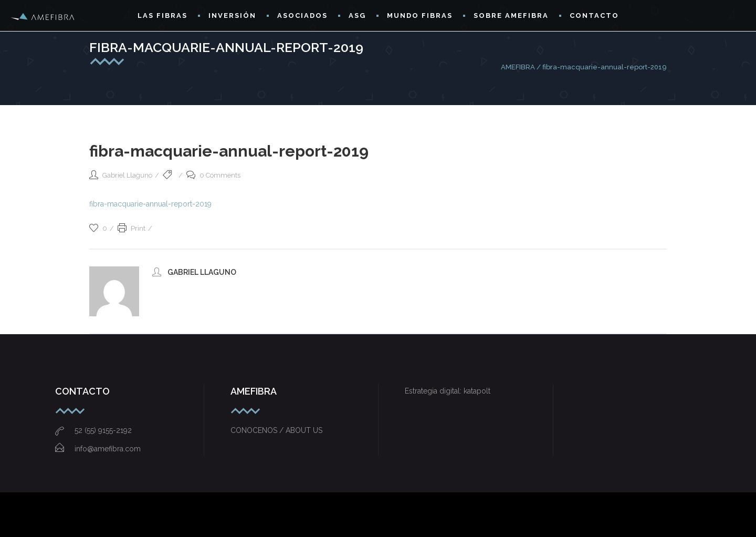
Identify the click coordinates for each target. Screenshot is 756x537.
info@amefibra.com (98, 449)
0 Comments (213, 175)
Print (132, 228)
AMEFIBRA (518, 67)
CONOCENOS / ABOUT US (276, 430)
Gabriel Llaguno (127, 175)
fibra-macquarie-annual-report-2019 (150, 204)
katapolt (477, 391)
